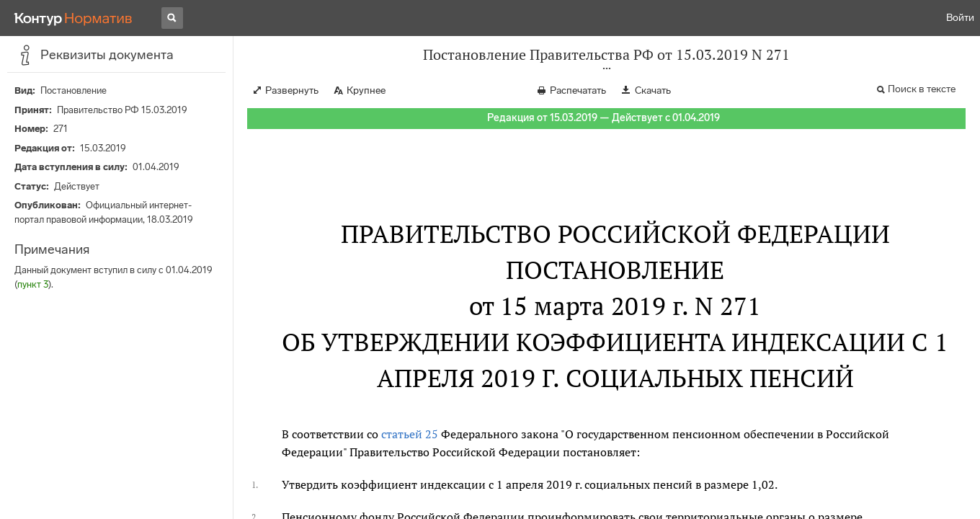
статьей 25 (410, 434)
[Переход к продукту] (73, 18)
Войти (960, 18)
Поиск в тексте (922, 89)
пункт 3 (33, 284)
